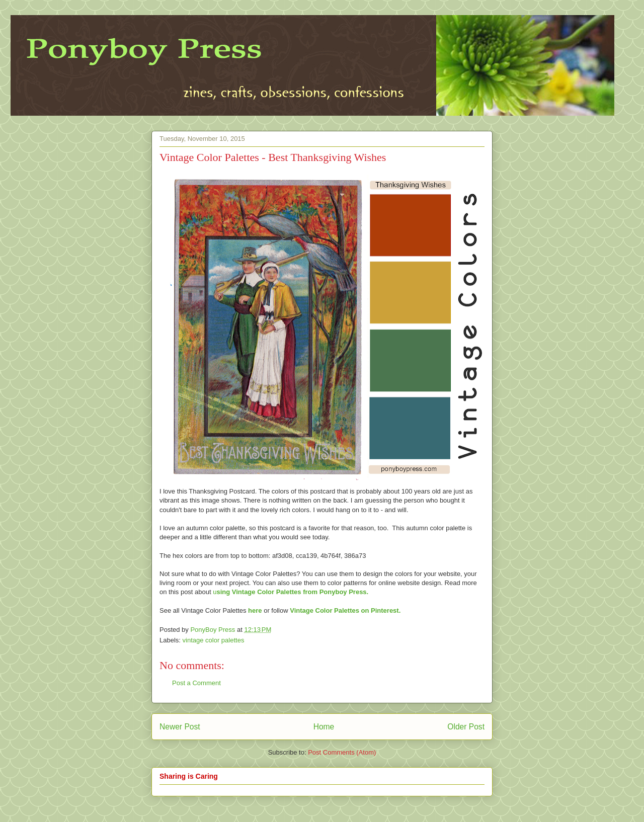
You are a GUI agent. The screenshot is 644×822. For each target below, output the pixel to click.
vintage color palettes (214, 640)
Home (324, 727)
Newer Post (180, 727)
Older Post (466, 727)
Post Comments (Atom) (342, 752)
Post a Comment (196, 683)
